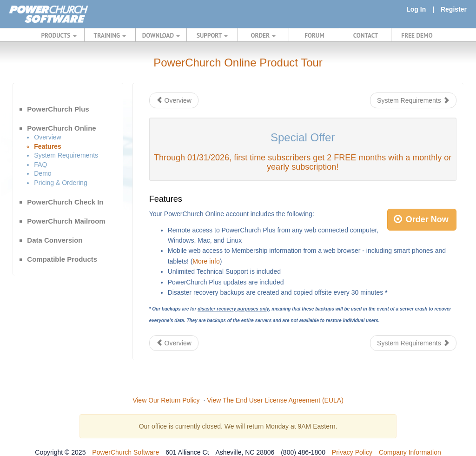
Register (454, 9)
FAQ (40, 165)
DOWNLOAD (161, 35)
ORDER (264, 35)
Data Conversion (55, 240)
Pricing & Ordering (60, 183)
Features (47, 146)
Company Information (410, 452)
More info (206, 261)
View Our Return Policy (166, 400)
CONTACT (366, 35)
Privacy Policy (352, 452)
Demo (43, 173)
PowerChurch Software (126, 452)
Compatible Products (62, 259)
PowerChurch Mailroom (66, 221)
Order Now (421, 219)
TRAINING (110, 35)
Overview (47, 137)
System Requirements (66, 155)
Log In (416, 9)
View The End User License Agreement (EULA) (275, 400)
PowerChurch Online (61, 128)
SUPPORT (212, 35)
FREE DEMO (417, 35)
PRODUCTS (59, 35)
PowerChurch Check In (65, 202)
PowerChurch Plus (58, 109)
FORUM (314, 35)
